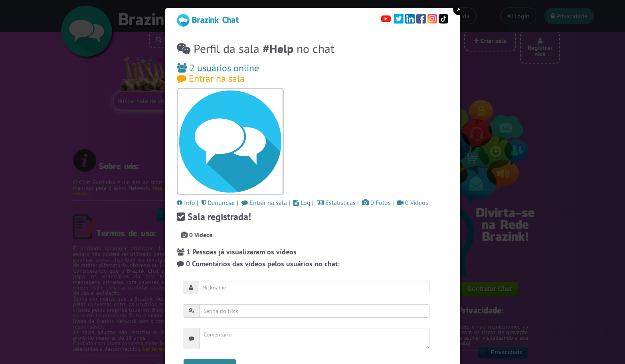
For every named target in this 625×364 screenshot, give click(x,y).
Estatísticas (336, 203)
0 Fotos (376, 203)
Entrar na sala (211, 78)
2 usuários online (218, 68)
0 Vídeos (413, 203)
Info (186, 203)
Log (302, 203)
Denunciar (218, 203)
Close (459, 9)
